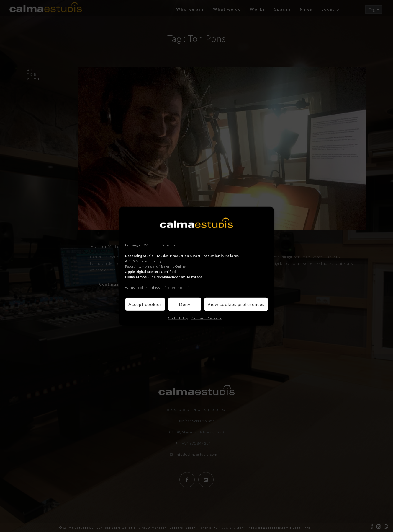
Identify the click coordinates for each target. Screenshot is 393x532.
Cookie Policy (178, 318)
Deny (185, 304)
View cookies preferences (236, 304)
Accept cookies (145, 304)
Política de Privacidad (207, 318)
